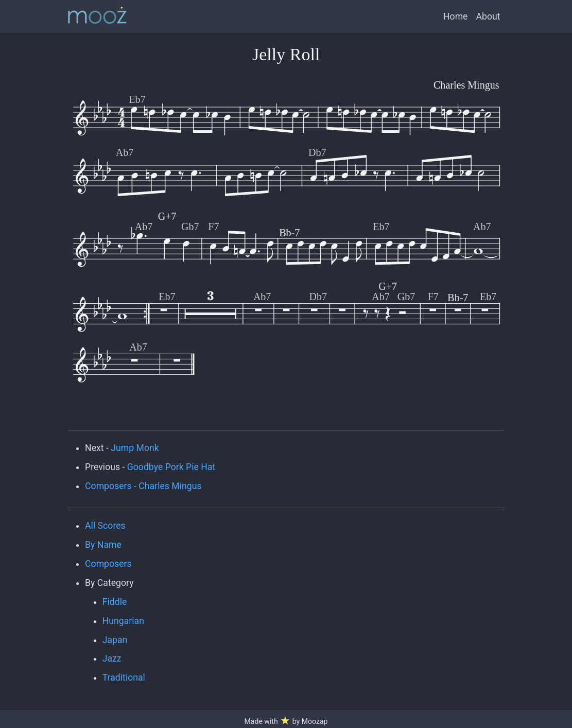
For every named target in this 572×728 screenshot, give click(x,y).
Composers (108, 564)
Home (455, 16)
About (488, 16)
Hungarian (123, 621)
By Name (103, 545)
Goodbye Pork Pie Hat (171, 467)
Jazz (112, 658)
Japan (115, 640)
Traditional (124, 678)
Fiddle (115, 602)
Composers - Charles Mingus (143, 486)
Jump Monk (135, 448)
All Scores (105, 526)
